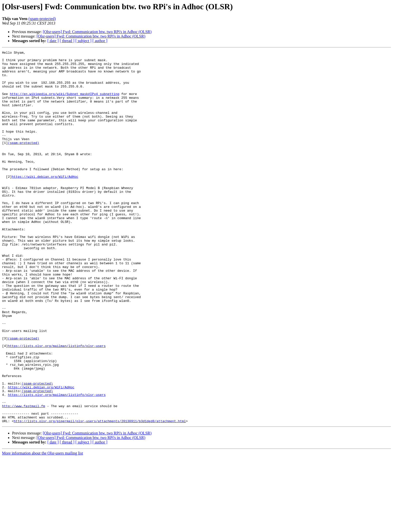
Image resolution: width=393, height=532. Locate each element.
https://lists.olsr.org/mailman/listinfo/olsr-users (57, 405)
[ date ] (53, 41)
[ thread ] (67, 41)
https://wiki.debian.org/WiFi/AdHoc (45, 202)
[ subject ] (83, 41)
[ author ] (100, 41)
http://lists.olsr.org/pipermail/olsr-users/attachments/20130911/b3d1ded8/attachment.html (100, 495)
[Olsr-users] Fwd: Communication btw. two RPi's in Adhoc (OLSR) (97, 32)
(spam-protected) (42, 19)
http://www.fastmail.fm (24, 477)
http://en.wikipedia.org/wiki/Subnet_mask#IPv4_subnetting (65, 103)
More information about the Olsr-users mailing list (42, 528)
